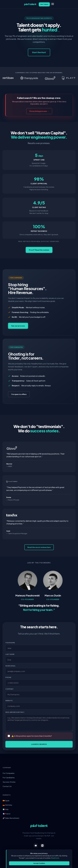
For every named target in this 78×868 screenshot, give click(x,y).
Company (9, 689)
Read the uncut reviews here (39, 547)
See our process (18, 326)
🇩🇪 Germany (7, 805)
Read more (55, 858)
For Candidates (9, 777)
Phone (8, 677)
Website (9, 701)
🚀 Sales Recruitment (11, 818)
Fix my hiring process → (39, 111)
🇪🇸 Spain (6, 800)
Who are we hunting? (15, 712)
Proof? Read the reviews (39, 250)
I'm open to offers (19, 394)
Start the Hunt (39, 52)
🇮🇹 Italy (6, 809)
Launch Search (39, 744)
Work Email (11, 666)
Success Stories (9, 782)
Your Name (10, 643)
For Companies (9, 773)
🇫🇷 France (7, 814)
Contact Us (7, 786)
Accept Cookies (39, 863)
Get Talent (44, 4)
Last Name (10, 654)
